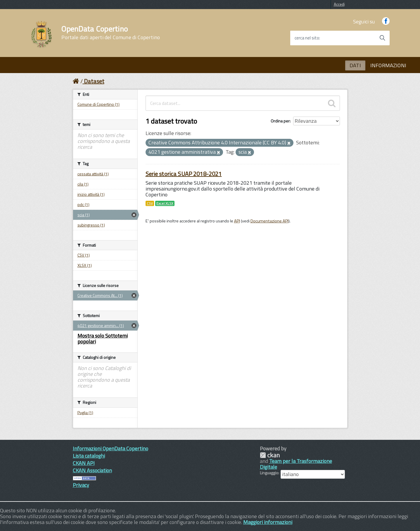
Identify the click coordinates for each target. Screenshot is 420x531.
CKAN (270, 455)
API (237, 221)
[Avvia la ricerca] (382, 38)
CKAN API (84, 463)
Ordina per (280, 121)
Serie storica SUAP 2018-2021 (184, 174)
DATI (355, 65)
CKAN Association (92, 470)
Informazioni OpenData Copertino (110, 448)
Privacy (81, 485)
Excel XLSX (165, 203)
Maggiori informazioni (268, 522)
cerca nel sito (307, 38)
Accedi (339, 4)
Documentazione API (269, 221)
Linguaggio (269, 473)
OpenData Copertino (111, 33)
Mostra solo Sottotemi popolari (103, 339)
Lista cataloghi (89, 456)
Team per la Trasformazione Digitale (296, 464)
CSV (150, 203)
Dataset (94, 81)
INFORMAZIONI (388, 65)
